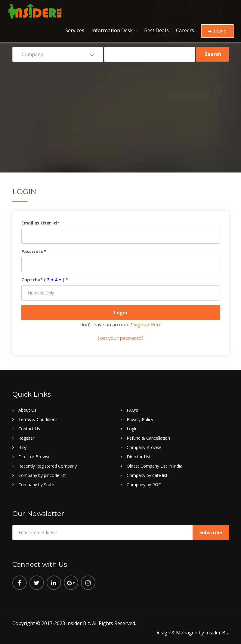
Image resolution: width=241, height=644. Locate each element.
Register (26, 438)
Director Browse (34, 456)
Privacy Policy (140, 419)
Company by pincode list (42, 475)
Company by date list (147, 475)
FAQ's (132, 410)
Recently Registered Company (48, 466)
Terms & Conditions (38, 419)
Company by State (36, 484)
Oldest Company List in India (154, 466)
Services (75, 29)
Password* (34, 251)
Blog (23, 447)
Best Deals (156, 29)
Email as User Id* (40, 223)
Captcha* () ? (45, 279)
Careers (185, 29)
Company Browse (144, 447)
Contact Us (29, 428)
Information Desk (112, 29)
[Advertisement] (121, 113)
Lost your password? (121, 338)
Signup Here (147, 325)
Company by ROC (144, 484)
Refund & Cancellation (148, 438)
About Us (27, 410)
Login (217, 30)
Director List (139, 456)
